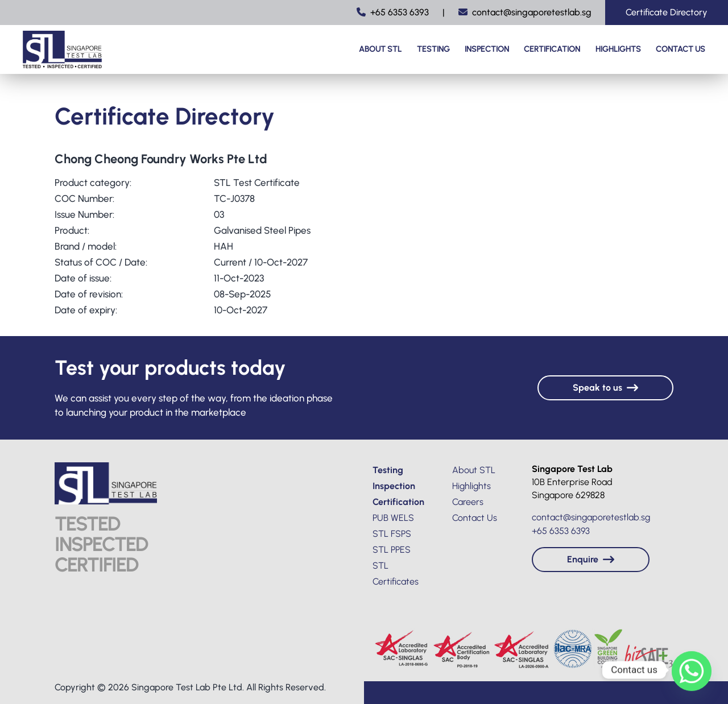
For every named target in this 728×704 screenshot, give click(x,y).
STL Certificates (396, 573)
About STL (380, 49)
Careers (468, 502)
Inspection (487, 49)
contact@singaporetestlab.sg (525, 12)
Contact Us (681, 49)
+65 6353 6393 (393, 12)
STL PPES (392, 550)
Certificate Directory (667, 12)
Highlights (618, 49)
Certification (552, 49)
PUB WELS (393, 518)
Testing (433, 49)
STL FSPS (392, 534)
